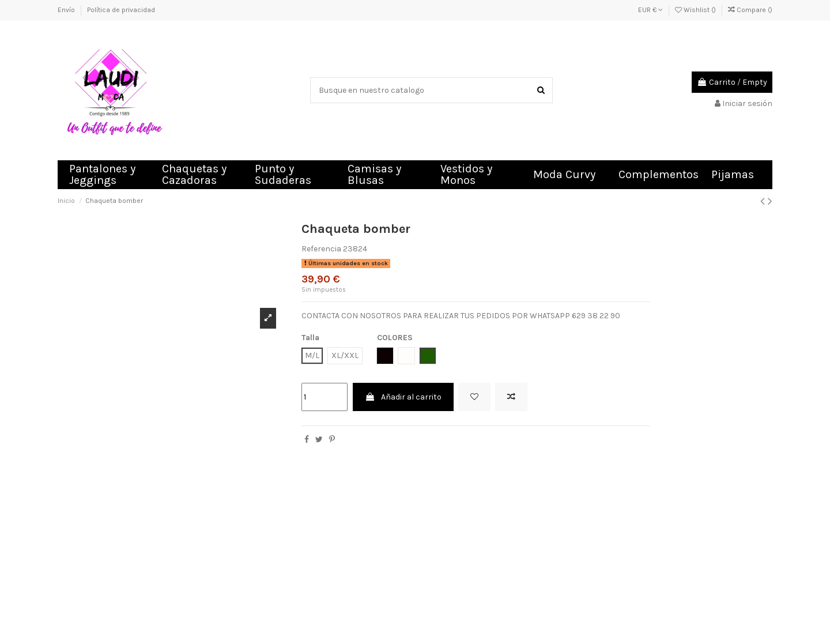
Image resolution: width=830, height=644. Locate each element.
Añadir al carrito (403, 397)
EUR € (650, 10)
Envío (67, 10)
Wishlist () (696, 10)
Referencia (321, 249)
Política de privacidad (121, 10)
